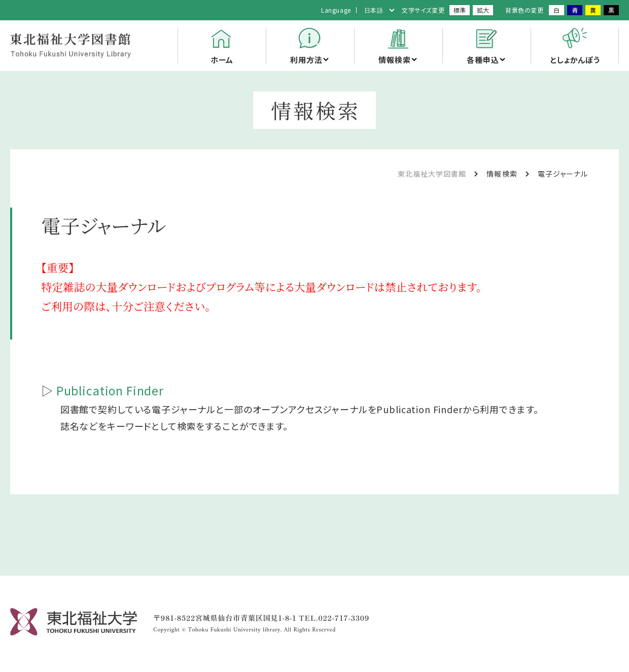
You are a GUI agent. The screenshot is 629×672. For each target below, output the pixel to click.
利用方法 (306, 60)
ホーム (222, 60)
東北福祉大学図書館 (432, 174)
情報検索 (394, 60)
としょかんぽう (575, 60)
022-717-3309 (344, 618)
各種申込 (483, 60)
